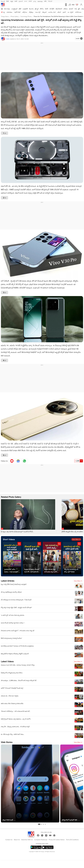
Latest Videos (7, 661)
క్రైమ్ (79, 9)
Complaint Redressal (41, 840)
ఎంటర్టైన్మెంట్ (14, 9)
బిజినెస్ (47, 9)
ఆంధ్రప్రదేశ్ (25, 9)
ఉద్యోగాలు (25, 12)
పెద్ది (4, 12)
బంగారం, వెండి (52, 12)
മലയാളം (40, 1)
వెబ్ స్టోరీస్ (52, 9)
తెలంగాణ (31, 9)
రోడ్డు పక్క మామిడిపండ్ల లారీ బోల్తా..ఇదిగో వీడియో (71, 571)
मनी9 (45, 1)
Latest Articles (8, 581)
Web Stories (7, 742)
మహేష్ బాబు (78, 12)
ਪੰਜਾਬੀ (30, 1)
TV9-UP (50, 1)
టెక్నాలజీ (44, 12)
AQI (73, 5)
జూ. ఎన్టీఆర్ (71, 12)
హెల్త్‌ (76, 9)
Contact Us (9, 840)
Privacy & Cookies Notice (57, 840)
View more (76, 539)
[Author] (3, 39)
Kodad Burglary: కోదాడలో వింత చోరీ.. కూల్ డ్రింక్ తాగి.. (32, 571)
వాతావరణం (10, 12)
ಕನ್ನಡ (12, 1)
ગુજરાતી (21, 1)
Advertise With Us (27, 840)
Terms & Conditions (72, 840)
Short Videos (9, 539)
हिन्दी (8, 1)
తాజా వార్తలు (7, 9)
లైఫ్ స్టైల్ (37, 9)
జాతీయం (66, 9)
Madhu (8, 39)
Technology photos (26, 16)
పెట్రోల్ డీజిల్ (17, 12)
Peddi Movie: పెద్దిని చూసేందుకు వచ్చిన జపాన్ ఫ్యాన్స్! (51, 571)
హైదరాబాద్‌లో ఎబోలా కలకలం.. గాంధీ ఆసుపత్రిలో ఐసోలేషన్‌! (11, 571)
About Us (17, 840)
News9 (3, 1)
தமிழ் (35, 1)
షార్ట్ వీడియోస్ (59, 9)
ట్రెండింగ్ (71, 9)
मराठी (16, 1)
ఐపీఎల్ (59, 12)
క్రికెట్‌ (20, 9)
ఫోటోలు (42, 9)
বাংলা (26, 1)
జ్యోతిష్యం (31, 12)
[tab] (39, 824)
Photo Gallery (14, 16)
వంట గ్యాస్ (38, 12)
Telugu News (5, 16)
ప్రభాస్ (64, 12)
